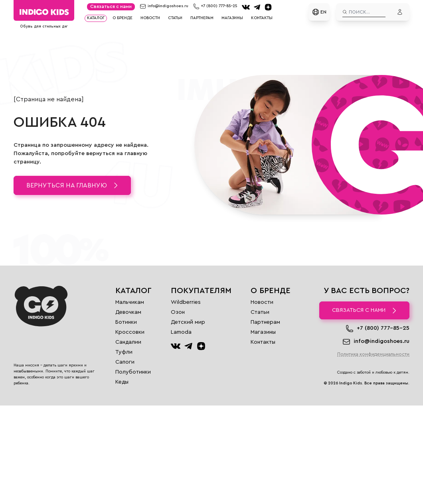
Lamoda (181, 332)
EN (319, 12)
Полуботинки (133, 372)
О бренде (123, 18)
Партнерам (202, 18)
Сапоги (125, 362)
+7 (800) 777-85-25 (219, 6)
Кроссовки (130, 332)
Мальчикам (130, 302)
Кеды (122, 382)
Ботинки (126, 322)
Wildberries (186, 302)
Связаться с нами (111, 6)
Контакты (262, 18)
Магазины (232, 18)
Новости (150, 18)
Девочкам (128, 312)
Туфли (124, 352)
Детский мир (188, 322)
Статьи (175, 18)
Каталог (96, 18)
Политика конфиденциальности (373, 354)
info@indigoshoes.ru (168, 6)
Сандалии (128, 342)
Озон (178, 312)
